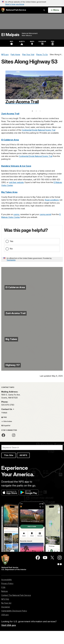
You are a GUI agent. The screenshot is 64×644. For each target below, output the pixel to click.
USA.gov (5, 615)
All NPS (23, 455)
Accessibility (7, 580)
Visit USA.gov (9, 625)
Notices (5, 591)
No (11, 249)
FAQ (4, 417)
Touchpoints (11, 260)
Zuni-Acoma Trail (10, 114)
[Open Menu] (55, 10)
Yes (11, 241)
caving (16, 214)
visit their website (16, 182)
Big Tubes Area (9, 192)
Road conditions (52, 200)
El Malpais (10, 35)
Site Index (7, 421)
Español (6, 425)
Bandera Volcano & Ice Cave (16, 166)
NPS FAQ (5, 599)
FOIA (3, 587)
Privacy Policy (7, 583)
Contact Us (7, 409)
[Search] (32, 447)
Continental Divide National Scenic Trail (39, 130)
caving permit (45, 214)
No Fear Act (6, 603)
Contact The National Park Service (16, 595)
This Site (9, 455)
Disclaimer (6, 607)
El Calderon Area (10, 140)
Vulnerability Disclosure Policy (14, 611)
